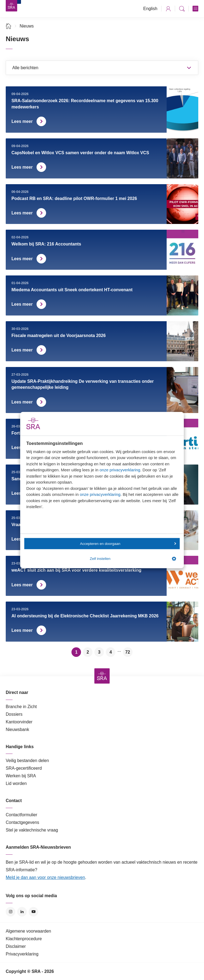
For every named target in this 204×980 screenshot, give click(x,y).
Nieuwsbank (17, 729)
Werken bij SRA (21, 776)
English (150, 9)
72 (128, 652)
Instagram (10, 912)
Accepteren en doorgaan (128, 543)
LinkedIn (22, 912)
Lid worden (16, 783)
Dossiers (14, 714)
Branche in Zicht (21, 707)
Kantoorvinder (19, 722)
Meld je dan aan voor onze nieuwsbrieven (45, 877)
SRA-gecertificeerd (24, 768)
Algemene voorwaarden (28, 931)
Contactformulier (22, 815)
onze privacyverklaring (120, 470)
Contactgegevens (22, 822)
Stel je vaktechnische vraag (32, 830)
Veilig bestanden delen (27, 761)
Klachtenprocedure (24, 939)
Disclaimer (16, 946)
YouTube (33, 912)
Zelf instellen (133, 559)
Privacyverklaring (22, 954)
